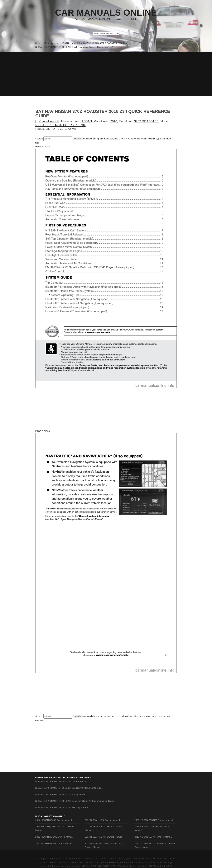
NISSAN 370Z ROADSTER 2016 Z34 (60, 125)
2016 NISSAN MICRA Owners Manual (54, 843)
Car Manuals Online (106, 13)
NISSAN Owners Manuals (50, 816)
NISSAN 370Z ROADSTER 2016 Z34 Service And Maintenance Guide (69, 788)
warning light (89, 716)
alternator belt (107, 139)
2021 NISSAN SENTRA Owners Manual (154, 820)
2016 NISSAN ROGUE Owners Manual (54, 837)
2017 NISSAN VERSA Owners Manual (103, 837)
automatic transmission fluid (144, 139)
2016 (114, 121)
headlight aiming (91, 139)
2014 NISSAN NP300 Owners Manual (54, 820)
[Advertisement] (106, 74)
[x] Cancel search (47, 121)
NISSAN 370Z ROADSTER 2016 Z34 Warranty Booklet (62, 807)
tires (37, 143)
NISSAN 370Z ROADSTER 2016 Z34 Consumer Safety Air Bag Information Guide (75, 801)
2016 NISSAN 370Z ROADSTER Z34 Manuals (67, 778)
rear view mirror (122, 139)
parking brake (165, 139)
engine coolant (103, 716)
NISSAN (86, 121)
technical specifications (131, 716)
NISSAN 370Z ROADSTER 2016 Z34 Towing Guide (60, 794)
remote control (151, 716)
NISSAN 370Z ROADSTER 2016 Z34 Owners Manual (61, 781)
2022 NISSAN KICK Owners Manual (102, 820)
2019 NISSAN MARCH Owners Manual (153, 837)
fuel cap (115, 716)
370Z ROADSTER (146, 121)
